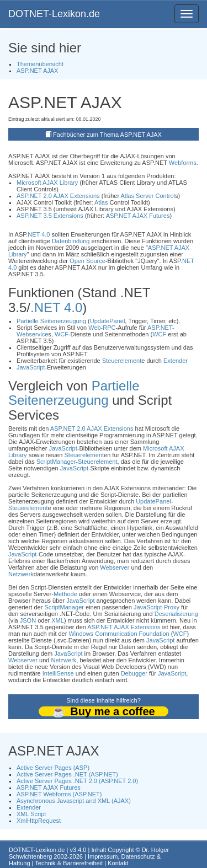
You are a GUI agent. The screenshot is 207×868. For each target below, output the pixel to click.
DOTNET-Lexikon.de (54, 14)
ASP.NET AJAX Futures (138, 216)
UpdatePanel (108, 321)
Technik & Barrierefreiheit (69, 863)
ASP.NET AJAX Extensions (124, 627)
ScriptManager (56, 462)
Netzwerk (21, 574)
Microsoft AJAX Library (47, 183)
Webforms (183, 163)
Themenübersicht (40, 64)
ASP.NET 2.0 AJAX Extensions (58, 196)
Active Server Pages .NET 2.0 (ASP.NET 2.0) (77, 781)
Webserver (115, 567)
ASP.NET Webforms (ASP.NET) (59, 794)
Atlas (128, 196)
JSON (28, 620)
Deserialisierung (176, 614)
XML (58, 620)
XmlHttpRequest (39, 821)
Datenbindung (71, 241)
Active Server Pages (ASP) (53, 768)
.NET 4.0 (38, 234)
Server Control (155, 196)
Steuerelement (122, 361)
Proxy (172, 607)
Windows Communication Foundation (119, 634)
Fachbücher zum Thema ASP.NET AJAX (107, 135)
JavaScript (31, 367)
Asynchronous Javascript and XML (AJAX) (74, 801)
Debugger (134, 673)
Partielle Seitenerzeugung (51, 321)
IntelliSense (58, 673)
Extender (176, 361)
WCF (62, 334)
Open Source (87, 261)
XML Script (31, 814)
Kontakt (118, 863)
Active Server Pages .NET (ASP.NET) (67, 774)
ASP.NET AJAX (37, 71)
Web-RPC (102, 328)
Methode (65, 594)
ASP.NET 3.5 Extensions (50, 216)
